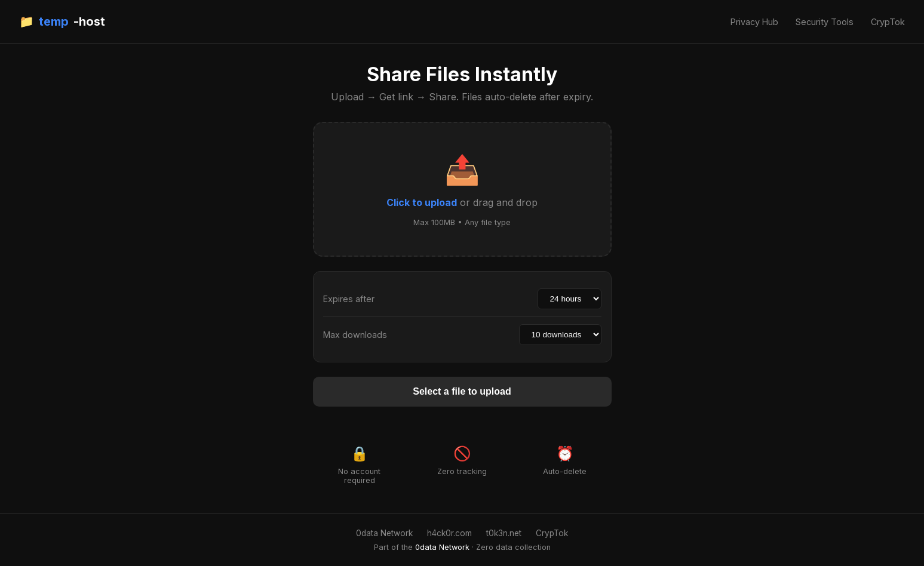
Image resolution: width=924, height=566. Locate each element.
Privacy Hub (754, 22)
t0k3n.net (504, 533)
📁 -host (62, 21)
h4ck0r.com (449, 533)
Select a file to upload (462, 391)
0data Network (384, 533)
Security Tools (825, 22)
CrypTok (888, 22)
